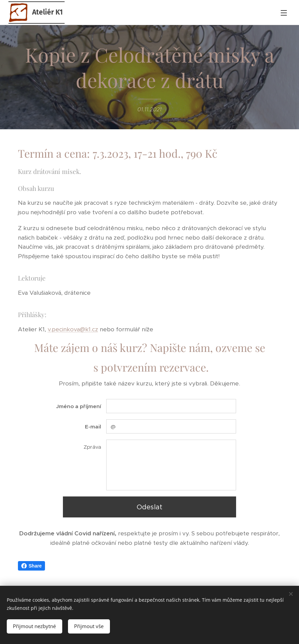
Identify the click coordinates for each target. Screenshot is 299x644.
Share (32, 566)
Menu (284, 13)
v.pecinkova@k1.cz (73, 329)
